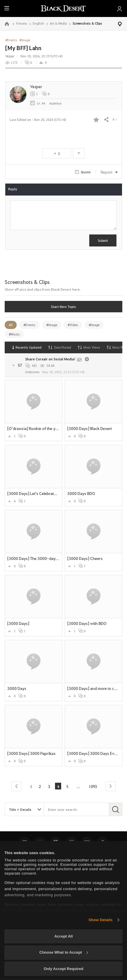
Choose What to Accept (64, 952)
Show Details (100, 920)
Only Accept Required (63, 969)
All (11, 325)
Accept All (63, 936)
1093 (94, 786)
